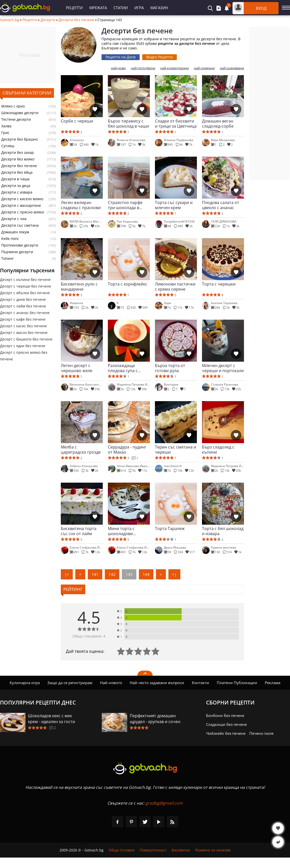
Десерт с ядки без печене (23, 346)
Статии (121, 8)
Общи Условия (122, 850)
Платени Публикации (237, 683)
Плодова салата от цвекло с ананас (221, 205)
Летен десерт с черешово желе (77, 368)
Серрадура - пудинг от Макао (127, 450)
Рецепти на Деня (121, 57)
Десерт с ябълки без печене (25, 293)
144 (146, 574)
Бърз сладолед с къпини (218, 450)
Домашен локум (15, 232)
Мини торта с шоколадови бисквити (121, 531)
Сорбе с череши (77, 121)
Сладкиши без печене (226, 724)
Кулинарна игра (25, 683)
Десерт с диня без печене (23, 299)
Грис (5, 133)
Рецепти (74, 8)
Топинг (8, 259)
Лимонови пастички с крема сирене (175, 287)
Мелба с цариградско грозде (81, 450)
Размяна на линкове (213, 850)
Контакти (200, 683)
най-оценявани (232, 68)
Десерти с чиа (14, 219)
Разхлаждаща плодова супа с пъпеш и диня (123, 368)
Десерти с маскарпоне (21, 206)
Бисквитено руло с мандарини (79, 287)
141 (95, 574)
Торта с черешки (219, 284)
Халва (6, 126)
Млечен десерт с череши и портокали (223, 368)
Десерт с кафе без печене (23, 319)
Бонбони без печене (225, 715)
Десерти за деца (16, 186)
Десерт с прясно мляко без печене (24, 356)
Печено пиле (261, 733)
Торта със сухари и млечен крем (174, 205)
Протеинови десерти (20, 245)
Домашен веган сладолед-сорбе (218, 124)
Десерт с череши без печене (26, 286)
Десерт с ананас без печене (25, 313)
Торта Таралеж (170, 529)
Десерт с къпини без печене (25, 280)
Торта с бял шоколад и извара (223, 531)
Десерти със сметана (20, 225)
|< (67, 574)
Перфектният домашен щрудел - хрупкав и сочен (155, 719)
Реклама (273, 683)
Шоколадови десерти (20, 113)
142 (112, 574)
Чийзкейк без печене (226, 733)
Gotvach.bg (10, 20)
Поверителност (153, 850)
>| (174, 574)
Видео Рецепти (159, 57)
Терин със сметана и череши (176, 450)
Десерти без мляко (18, 159)
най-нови (118, 68)
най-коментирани (175, 68)
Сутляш (8, 146)
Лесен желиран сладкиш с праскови (81, 205)
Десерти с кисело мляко (22, 199)
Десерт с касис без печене (23, 326)
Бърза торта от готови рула (170, 368)
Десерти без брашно (19, 139)
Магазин (159, 8)
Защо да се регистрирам (70, 683)
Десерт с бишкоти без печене (26, 339)
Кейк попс (10, 239)
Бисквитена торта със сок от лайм (79, 531)
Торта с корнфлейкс (128, 284)
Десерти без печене (76, 20)
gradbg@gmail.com (164, 803)
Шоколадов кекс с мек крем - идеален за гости (52, 719)
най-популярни (143, 68)
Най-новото (111, 683)
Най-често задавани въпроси (157, 683)
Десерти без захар (18, 153)
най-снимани (204, 68)
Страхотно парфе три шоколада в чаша (125, 205)
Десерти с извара (17, 192)
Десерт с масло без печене (24, 333)
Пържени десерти (17, 252)
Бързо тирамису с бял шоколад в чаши (128, 124)
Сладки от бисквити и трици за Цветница (176, 124)
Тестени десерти (16, 119)
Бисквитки (181, 850)
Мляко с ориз (13, 106)
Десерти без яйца (17, 172)
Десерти (48, 20)
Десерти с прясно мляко (23, 212)
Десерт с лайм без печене (23, 306)
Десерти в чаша (15, 179)
